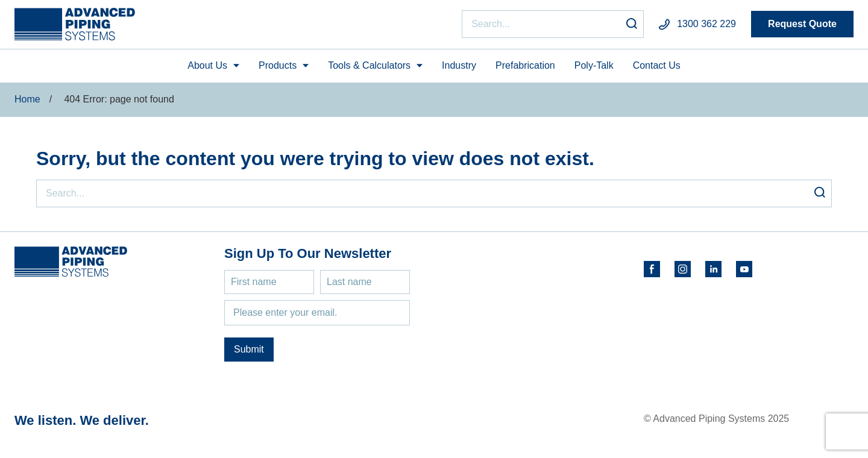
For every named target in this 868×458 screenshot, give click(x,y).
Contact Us (657, 65)
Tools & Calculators (369, 65)
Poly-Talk (594, 65)
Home (27, 99)
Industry (459, 65)
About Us (207, 65)
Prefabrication (525, 65)
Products (278, 65)
